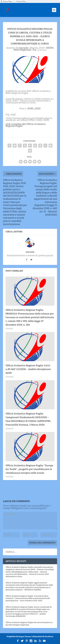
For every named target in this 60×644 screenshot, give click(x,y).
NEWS (50, 48)
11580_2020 (34, 108)
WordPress (49, 637)
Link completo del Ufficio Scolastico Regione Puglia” (26, 125)
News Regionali (22, 50)
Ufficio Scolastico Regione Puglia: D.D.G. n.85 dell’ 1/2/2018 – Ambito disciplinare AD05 (28, 369)
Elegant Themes (25, 637)
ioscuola (23, 48)
